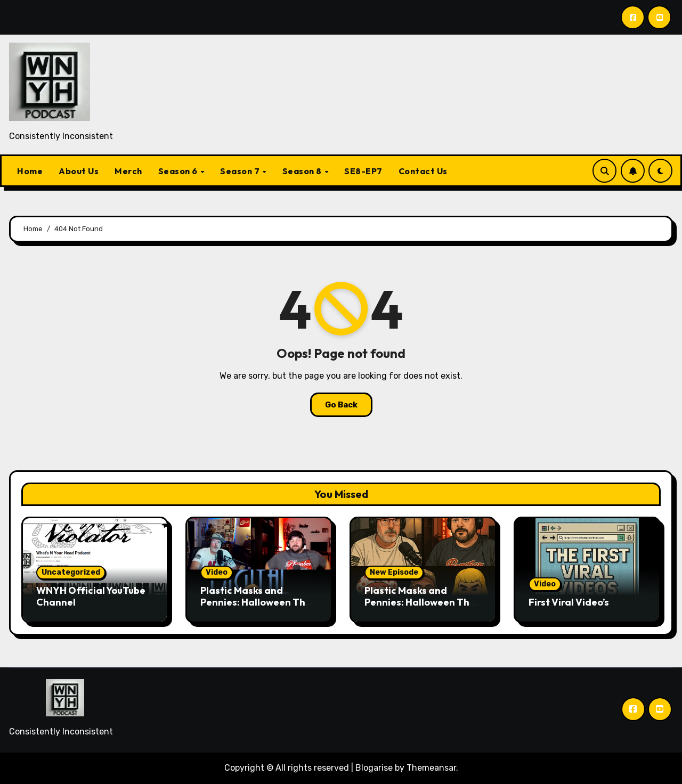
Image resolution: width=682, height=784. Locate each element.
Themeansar (431, 768)
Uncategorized (71, 572)
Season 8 (303, 171)
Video (217, 572)
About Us (79, 171)
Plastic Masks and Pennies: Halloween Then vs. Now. (423, 602)
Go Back (341, 405)
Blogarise (374, 768)
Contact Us (423, 171)
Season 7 (241, 171)
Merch (128, 171)
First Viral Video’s (569, 602)
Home (30, 171)
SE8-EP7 (363, 171)
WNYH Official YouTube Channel (91, 596)
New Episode (394, 572)
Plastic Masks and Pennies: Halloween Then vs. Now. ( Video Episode (259, 602)
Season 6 (179, 171)
